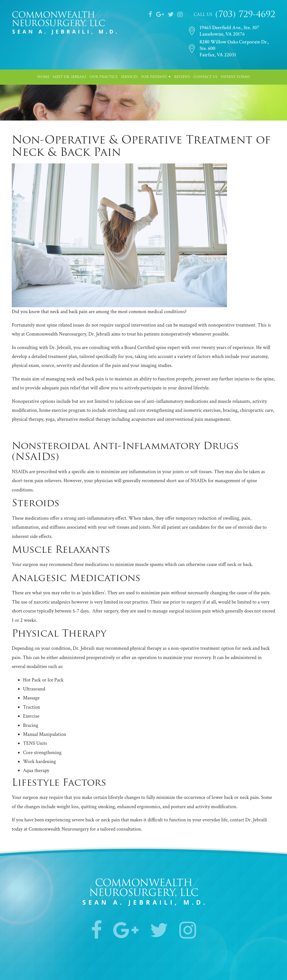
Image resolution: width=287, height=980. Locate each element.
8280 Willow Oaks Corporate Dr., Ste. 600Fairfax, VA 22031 (234, 48)
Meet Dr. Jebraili (70, 77)
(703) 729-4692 (244, 15)
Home (43, 77)
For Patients (156, 77)
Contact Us (205, 77)
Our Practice (104, 77)
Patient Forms (235, 77)
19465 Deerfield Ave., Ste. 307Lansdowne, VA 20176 (229, 31)
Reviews (182, 77)
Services (129, 77)
